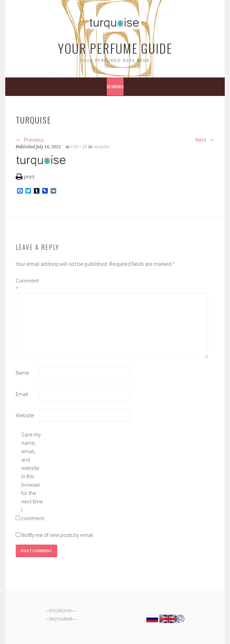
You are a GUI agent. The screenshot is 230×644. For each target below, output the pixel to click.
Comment (27, 285)
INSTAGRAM (61, 619)
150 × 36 (79, 147)
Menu (117, 87)
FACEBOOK (61, 611)
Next (205, 140)
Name (23, 373)
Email (22, 394)
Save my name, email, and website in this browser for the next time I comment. (32, 476)
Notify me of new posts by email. (58, 535)
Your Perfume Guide (115, 48)
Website (25, 415)
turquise (101, 147)
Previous (30, 140)
